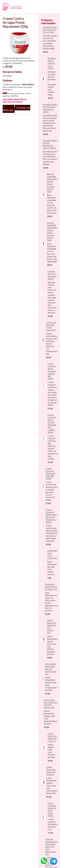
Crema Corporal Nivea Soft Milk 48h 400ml (50, 473)
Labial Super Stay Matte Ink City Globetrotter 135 (51, 669)
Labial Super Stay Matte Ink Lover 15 (52, 737)
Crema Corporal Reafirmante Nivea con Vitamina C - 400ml (51, 516)
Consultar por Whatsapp (16, 109)
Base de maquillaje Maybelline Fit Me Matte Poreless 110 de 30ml (52, 183)
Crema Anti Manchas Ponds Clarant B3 (51, 326)
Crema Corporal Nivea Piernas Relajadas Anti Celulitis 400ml (52, 423)
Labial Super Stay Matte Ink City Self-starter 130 (51, 704)
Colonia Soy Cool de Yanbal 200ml (52, 275)
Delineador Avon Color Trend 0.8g (52, 554)
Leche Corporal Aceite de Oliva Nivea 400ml (52, 809)
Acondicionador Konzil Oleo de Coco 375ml (50, 30)
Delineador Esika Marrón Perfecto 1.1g (51, 587)
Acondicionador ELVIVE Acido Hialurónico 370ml (50, 108)
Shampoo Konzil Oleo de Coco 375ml (52, 63)
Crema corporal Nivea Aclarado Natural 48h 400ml (52, 371)
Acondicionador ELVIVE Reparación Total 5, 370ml (50, 144)
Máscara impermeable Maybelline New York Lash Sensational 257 (51, 847)
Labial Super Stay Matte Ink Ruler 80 (51, 771)
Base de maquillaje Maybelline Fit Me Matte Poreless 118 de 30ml (52, 231)
